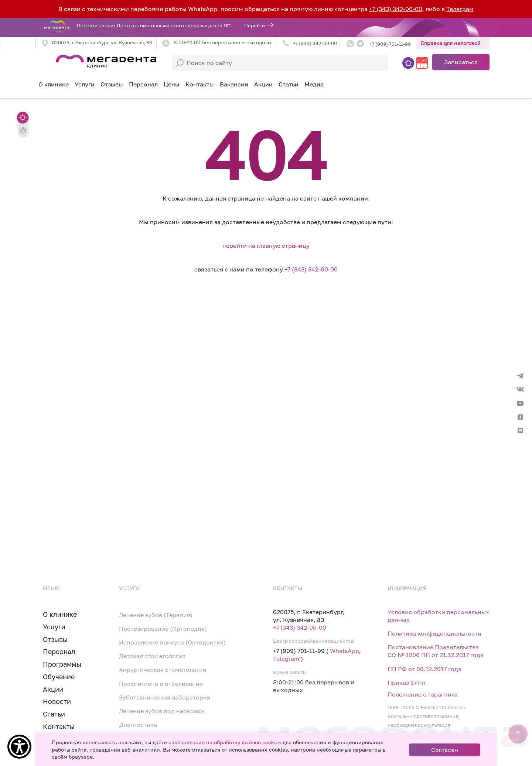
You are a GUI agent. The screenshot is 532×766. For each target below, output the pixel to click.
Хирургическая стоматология (163, 670)
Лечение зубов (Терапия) (156, 615)
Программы (62, 664)
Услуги (54, 627)
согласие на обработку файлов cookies (231, 742)
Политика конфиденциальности (434, 633)
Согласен (445, 750)
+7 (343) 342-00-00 (396, 9)
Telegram (286, 659)
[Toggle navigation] (46, 62)
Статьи (289, 84)
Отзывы (112, 84)
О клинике (54, 84)
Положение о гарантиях (423, 694)
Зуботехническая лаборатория (165, 697)
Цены (172, 84)
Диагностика (138, 725)
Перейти (255, 25)
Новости (57, 701)
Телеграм (460, 9)
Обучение (59, 677)
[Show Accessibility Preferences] (19, 747)
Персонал (143, 84)
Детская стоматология (152, 656)
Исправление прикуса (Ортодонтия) (172, 642)
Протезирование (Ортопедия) (163, 629)
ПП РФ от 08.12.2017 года (424, 669)
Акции (263, 84)
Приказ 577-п (407, 683)
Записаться (461, 62)
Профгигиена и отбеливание (161, 684)
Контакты (200, 84)
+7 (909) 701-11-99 (390, 44)
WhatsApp (345, 651)
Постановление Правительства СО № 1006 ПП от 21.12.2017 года (436, 651)
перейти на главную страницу (266, 246)
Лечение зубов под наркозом (162, 711)
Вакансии (234, 84)
